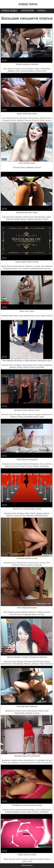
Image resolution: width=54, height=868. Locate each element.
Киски (43, 316)
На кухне (23, 762)
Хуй (20, 118)
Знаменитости (47, 414)
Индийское (48, 365)
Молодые (31, 69)
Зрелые (11, 69)
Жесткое (6, 810)
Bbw (50, 762)
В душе (14, 268)
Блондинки (6, 120)
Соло (42, 464)
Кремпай (24, 71)
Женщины (27, 664)
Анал (5, 69)
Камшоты (10, 515)
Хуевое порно (28, 4)
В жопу (40, 365)
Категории (28, 11)
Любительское (28, 217)
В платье (37, 71)
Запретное (27, 268)
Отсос (38, 316)
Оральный (33, 859)
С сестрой (36, 266)
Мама (4, 266)
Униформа (30, 167)
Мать (20, 268)
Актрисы (49, 120)
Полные (37, 762)
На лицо (41, 614)
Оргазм (25, 464)
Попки (46, 711)
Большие (28, 120)
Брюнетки (9, 466)
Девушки (11, 71)
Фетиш (42, 120)
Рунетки (22, 565)
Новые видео (9, 11)
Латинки (30, 219)
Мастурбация (45, 69)
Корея (42, 664)
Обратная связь (27, 865)
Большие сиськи (20, 69)
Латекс (18, 71)
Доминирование (37, 268)
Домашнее (9, 711)
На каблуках (44, 466)
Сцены (41, 417)
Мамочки (28, 266)
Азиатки (47, 661)
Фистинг (49, 760)
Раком (25, 118)
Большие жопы (34, 118)
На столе (16, 466)
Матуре (20, 367)
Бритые (34, 614)
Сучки (44, 71)
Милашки (30, 515)
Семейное (48, 266)
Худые (49, 217)
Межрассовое (19, 713)
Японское (28, 661)
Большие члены (46, 118)
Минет (37, 69)
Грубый (17, 219)
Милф (24, 414)
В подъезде (27, 614)
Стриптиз (10, 219)
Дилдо (31, 71)
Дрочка (47, 513)
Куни (38, 810)
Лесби (12, 810)
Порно (42, 11)
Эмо (41, 565)
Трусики (23, 219)
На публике (40, 367)
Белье (36, 417)
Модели (36, 466)
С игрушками (40, 760)
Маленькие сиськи (41, 515)
